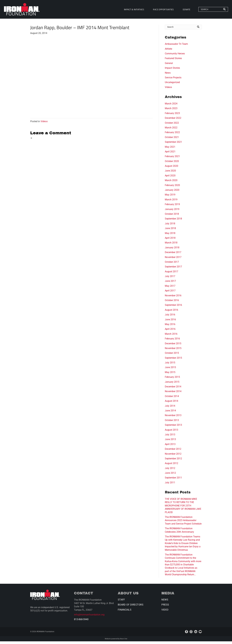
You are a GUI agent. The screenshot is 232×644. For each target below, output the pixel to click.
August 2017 (171, 274)
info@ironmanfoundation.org (89, 617)
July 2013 (170, 437)
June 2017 (170, 284)
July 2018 (170, 226)
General (169, 66)
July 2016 (170, 317)
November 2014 (173, 394)
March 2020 (171, 183)
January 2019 (172, 212)
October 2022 (172, 125)
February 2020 (172, 188)
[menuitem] (127, 11)
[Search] (206, 11)
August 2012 (171, 466)
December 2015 (173, 346)
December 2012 (173, 452)
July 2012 (170, 471)
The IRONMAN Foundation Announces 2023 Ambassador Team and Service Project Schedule (183, 523)
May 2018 (170, 236)
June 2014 (170, 413)
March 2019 (171, 202)
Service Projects (173, 80)
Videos (44, 124)
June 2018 (170, 231)
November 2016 (173, 298)
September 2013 (173, 428)
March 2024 (171, 106)
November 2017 (173, 260)
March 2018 (171, 245)
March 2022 (171, 130)
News (168, 75)
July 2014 (170, 408)
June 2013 (170, 442)
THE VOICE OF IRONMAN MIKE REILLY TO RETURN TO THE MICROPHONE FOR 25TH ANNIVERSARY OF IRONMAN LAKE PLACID (183, 508)
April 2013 (170, 447)
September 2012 (173, 461)
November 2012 (173, 456)
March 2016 (171, 336)
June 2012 (170, 476)
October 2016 (172, 303)
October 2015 (172, 356)
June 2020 (170, 173)
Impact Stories (172, 71)
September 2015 (173, 360)
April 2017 (170, 293)
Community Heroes (175, 56)
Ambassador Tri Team (176, 47)
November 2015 (173, 351)
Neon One (124, 641)
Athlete (168, 51)
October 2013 (172, 423)
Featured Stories (173, 61)
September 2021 (173, 145)
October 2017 (172, 264)
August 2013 (171, 432)
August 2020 (171, 169)
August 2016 (171, 312)
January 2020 (172, 193)
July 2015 (170, 365)
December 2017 (173, 255)
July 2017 (170, 279)
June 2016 (170, 322)
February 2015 (172, 380)
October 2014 (172, 399)
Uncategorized (172, 85)
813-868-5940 (81, 622)
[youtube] (200, 634)
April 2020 (170, 178)
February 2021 (172, 159)
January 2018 (172, 250)
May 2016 (170, 327)
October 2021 (172, 140)
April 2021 (170, 154)
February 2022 (172, 135)
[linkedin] (196, 634)
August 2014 (171, 404)
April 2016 (170, 332)
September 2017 (173, 269)
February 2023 (172, 116)
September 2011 (173, 480)
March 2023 (171, 111)
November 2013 (173, 418)
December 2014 (173, 389)
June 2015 (170, 370)
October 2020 (172, 164)
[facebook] (187, 634)
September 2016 (173, 308)
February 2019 (172, 207)
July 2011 (170, 485)
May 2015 (170, 375)
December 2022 (173, 121)
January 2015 (172, 384)
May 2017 (170, 288)
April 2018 (170, 240)
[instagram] (191, 634)
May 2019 (170, 197)
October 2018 (172, 216)
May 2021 (170, 149)
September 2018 (173, 221)
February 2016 (172, 341)
